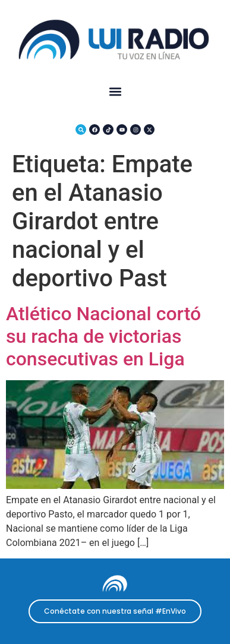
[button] (115, 92)
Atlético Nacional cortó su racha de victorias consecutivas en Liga (103, 337)
